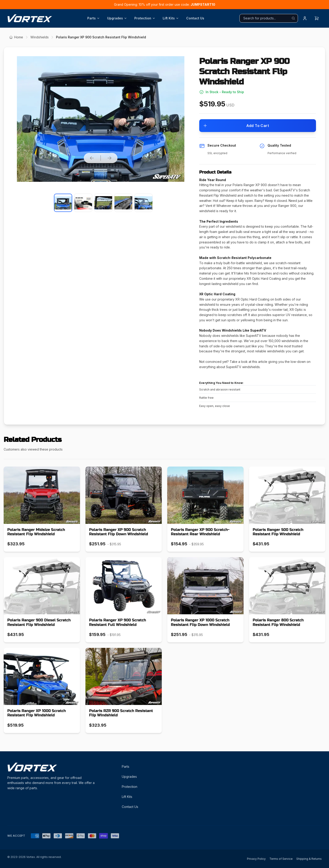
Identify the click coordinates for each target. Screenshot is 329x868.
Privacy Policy (256, 859)
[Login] (305, 18)
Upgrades (117, 18)
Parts (94, 18)
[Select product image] (63, 203)
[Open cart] (317, 18)
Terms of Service (281, 859)
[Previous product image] (92, 158)
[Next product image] (109, 158)
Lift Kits (171, 18)
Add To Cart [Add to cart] (236, 126)
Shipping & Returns (309, 859)
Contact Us (195, 18)
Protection (145, 18)
